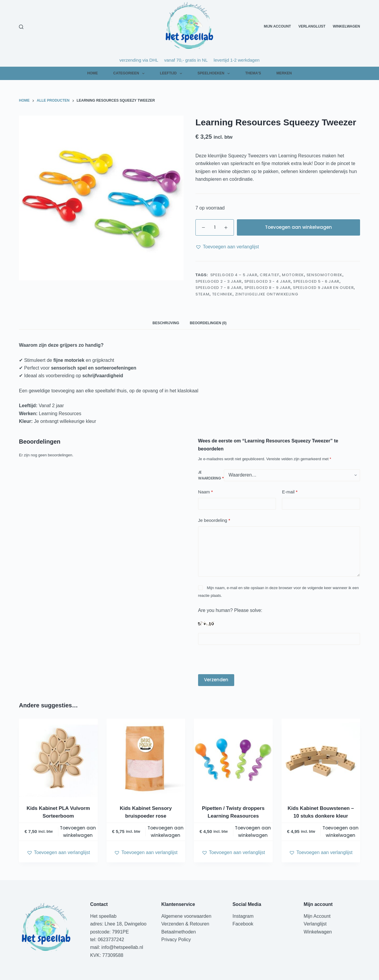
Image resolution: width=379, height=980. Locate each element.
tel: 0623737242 (107, 940)
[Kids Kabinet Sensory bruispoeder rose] (146, 758)
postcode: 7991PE (109, 932)
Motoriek (293, 275)
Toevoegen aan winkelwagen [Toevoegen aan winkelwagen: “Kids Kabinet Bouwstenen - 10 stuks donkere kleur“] (341, 832)
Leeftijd (172, 73)
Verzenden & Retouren (185, 924)
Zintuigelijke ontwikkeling (267, 294)
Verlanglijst (312, 26)
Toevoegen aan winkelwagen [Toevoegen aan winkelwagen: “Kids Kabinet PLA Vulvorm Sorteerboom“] (78, 832)
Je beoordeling (214, 521)
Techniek (222, 294)
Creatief (269, 275)
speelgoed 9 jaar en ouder (323, 288)
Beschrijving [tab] (166, 323)
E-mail (290, 492)
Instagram (243, 916)
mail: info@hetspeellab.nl (117, 947)
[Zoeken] (21, 27)
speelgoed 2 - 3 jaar (219, 281)
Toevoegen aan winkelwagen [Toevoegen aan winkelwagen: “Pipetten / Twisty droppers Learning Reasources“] (253, 832)
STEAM (202, 294)
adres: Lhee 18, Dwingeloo (118, 924)
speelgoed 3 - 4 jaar (268, 281)
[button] (227, 247)
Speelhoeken (215, 73)
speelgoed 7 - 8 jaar (219, 288)
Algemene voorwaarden (186, 916)
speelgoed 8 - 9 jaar (267, 288)
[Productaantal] (215, 227)
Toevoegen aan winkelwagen (298, 227)
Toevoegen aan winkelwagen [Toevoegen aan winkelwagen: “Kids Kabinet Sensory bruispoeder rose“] (166, 832)
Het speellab (104, 916)
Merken (284, 73)
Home (92, 73)
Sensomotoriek (324, 275)
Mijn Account (277, 26)
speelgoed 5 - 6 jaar (316, 281)
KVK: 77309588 (107, 955)
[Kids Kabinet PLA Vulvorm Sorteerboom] (58, 758)
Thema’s (253, 73)
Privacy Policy (176, 940)
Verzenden (216, 680)
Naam (205, 492)
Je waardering (211, 475)
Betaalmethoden (179, 932)
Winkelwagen (346, 26)
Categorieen (130, 73)
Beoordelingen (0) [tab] (208, 323)
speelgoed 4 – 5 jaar (233, 275)
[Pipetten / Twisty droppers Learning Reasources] (233, 758)
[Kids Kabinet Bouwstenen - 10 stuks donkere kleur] (321, 758)
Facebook (243, 924)
